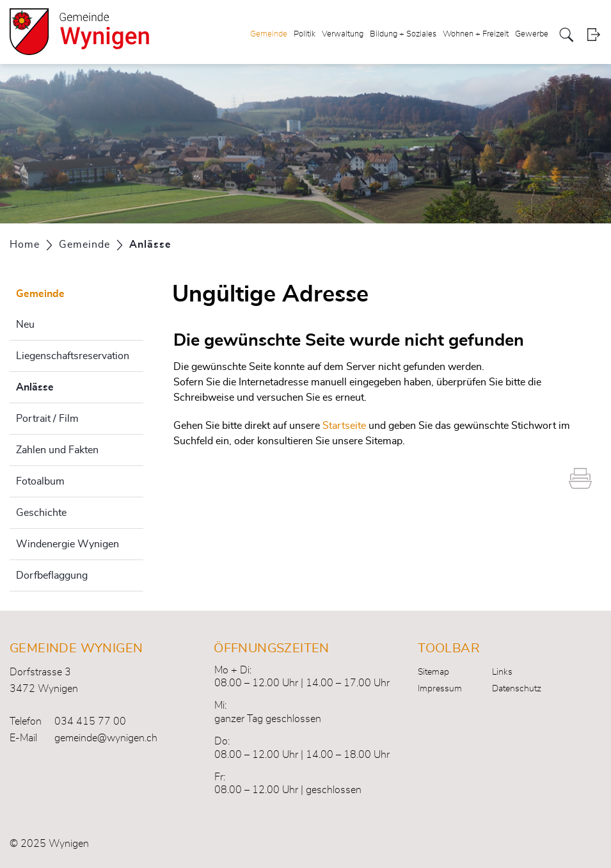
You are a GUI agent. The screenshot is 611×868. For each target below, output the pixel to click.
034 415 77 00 (90, 721)
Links (502, 672)
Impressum (440, 689)
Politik (305, 34)
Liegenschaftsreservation (73, 356)
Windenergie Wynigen (67, 544)
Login (593, 35)
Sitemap (433, 672)
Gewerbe (532, 34)
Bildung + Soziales (403, 34)
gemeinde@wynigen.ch (106, 738)
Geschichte (41, 513)
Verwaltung (343, 34)
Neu (25, 325)
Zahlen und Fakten (57, 450)
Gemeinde (269, 34)
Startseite (344, 426)
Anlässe (67, 385)
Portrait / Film (47, 419)
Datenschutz (517, 689)
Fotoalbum (40, 481)
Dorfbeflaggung (52, 575)
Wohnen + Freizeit (476, 34)
